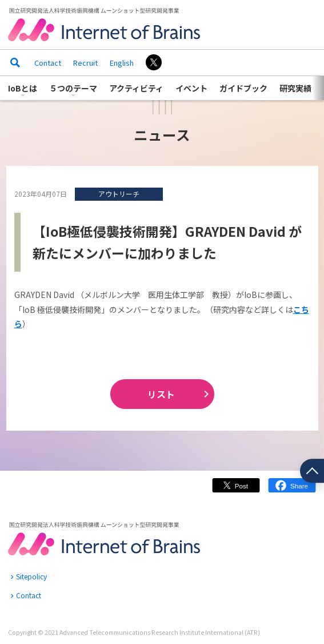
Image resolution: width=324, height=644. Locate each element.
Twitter (236, 490)
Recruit (85, 63)
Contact (48, 63)
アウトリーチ (119, 194)
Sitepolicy (31, 576)
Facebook (292, 490)
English (122, 63)
